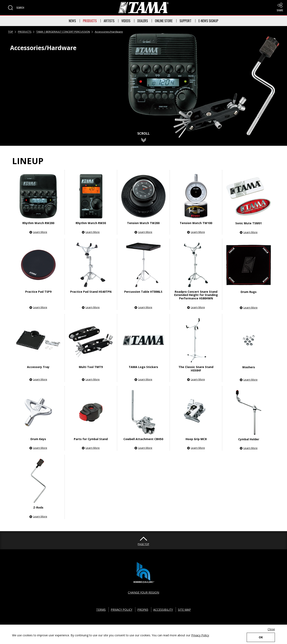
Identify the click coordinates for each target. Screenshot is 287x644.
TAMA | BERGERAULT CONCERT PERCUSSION (63, 32)
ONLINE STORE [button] (164, 21)
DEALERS (143, 21)
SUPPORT (185, 21)
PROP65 (143, 610)
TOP (11, 32)
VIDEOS (126, 21)
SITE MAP (185, 610)
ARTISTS (109, 21)
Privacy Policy (200, 635)
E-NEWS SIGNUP (208, 21)
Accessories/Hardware (109, 32)
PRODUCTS (90, 21)
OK (261, 637)
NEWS (72, 21)
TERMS (101, 610)
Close (271, 629)
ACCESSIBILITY (163, 610)
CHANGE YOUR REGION (144, 592)
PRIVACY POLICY (122, 610)
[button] (16, 8)
